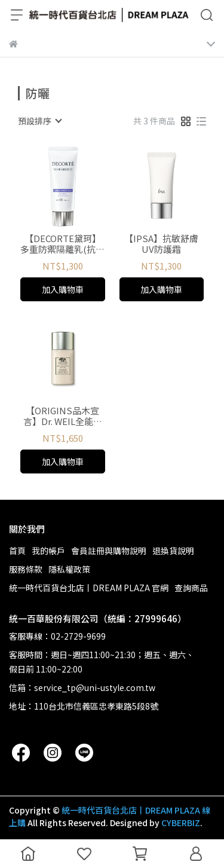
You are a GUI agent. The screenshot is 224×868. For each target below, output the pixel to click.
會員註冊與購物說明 (109, 551)
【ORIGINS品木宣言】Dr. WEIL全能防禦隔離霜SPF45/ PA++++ (63, 416)
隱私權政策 (69, 569)
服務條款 (26, 569)
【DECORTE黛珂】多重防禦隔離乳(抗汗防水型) (62, 244)
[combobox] (39, 121)
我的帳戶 (48, 551)
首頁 (17, 551)
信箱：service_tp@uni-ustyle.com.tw (82, 687)
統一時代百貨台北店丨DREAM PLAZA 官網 (89, 588)
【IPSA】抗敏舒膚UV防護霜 (161, 244)
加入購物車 (63, 289)
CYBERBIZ (181, 823)
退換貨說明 (173, 551)
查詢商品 (191, 588)
